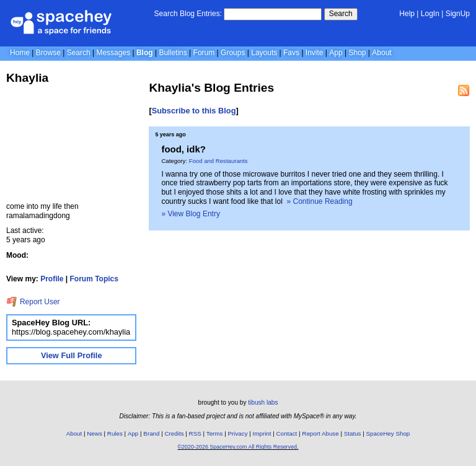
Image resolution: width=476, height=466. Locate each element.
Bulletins (173, 53)
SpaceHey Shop (388, 433)
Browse (48, 53)
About (381, 53)
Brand (151, 433)
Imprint (262, 433)
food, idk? (183, 149)
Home (20, 53)
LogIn (430, 14)
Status (353, 433)
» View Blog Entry (191, 214)
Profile (52, 279)
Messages (113, 53)
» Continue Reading (320, 201)
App (336, 53)
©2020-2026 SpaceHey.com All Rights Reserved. (238, 447)
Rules (115, 433)
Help (407, 14)
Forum (204, 53)
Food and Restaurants (218, 161)
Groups (233, 53)
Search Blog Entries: (188, 14)
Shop (357, 53)
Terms (215, 433)
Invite (315, 53)
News (95, 433)
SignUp (458, 14)
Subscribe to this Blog (194, 111)
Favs (291, 53)
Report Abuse (320, 433)
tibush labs (263, 402)
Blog (145, 53)
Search (341, 14)
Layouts (264, 53)
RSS (195, 433)
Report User (33, 302)
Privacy (237, 433)
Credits (174, 433)
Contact (287, 433)
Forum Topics (94, 279)
